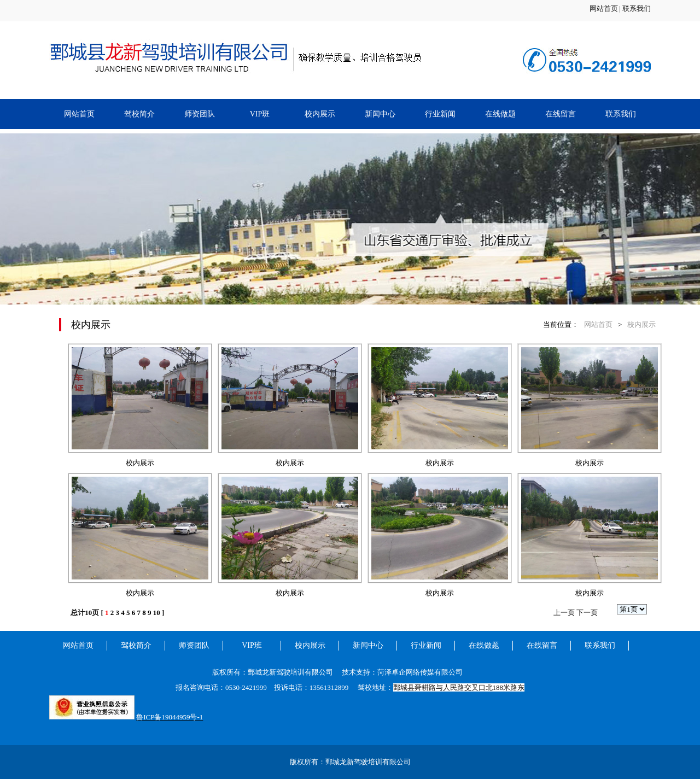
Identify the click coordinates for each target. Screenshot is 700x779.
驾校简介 (139, 114)
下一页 (587, 613)
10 (157, 613)
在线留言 (561, 114)
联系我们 (637, 8)
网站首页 (604, 8)
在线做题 (500, 114)
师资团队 (200, 114)
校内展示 (320, 114)
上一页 (564, 613)
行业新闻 (440, 114)
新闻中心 (380, 114)
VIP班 (260, 114)
